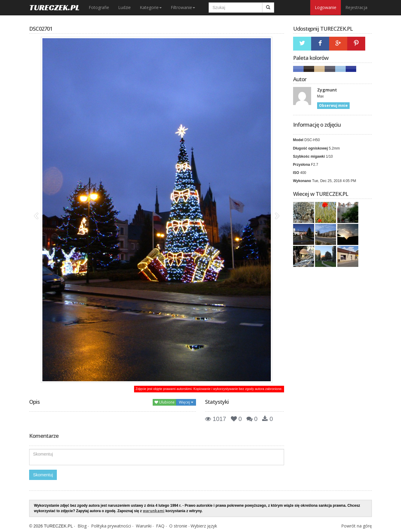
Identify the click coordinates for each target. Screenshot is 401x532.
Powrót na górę (357, 526)
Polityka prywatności (111, 526)
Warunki (144, 526)
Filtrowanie (183, 7)
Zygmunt (327, 90)
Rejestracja (356, 7)
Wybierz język (204, 526)
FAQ (160, 526)
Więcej (186, 402)
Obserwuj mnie (333, 105)
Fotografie (99, 7)
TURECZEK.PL (54, 7)
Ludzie (124, 7)
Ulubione (165, 402)
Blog (82, 526)
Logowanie (326, 7)
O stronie (178, 526)
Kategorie (151, 7)
